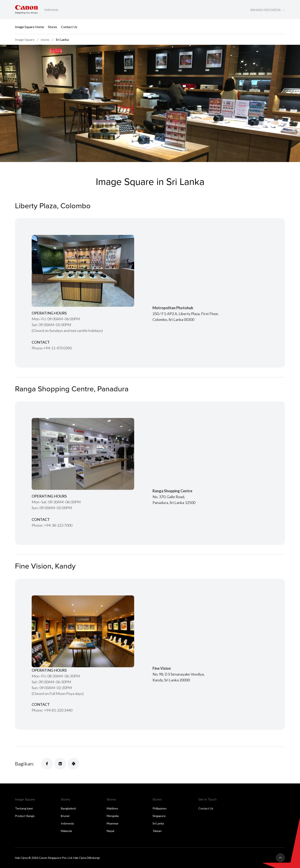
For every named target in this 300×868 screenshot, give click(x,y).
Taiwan (157, 831)
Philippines (160, 808)
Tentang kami (24, 808)
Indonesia (67, 823)
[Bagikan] (47, 764)
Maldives (112, 808)
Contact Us (69, 27)
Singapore (159, 816)
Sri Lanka (158, 823)
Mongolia (113, 816)
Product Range (25, 816)
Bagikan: (25, 764)
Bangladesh (68, 808)
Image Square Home (29, 27)
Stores (52, 27)
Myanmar (113, 823)
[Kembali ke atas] (280, 858)
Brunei (65, 816)
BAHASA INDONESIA (266, 10)
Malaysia (66, 831)
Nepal (110, 831)
